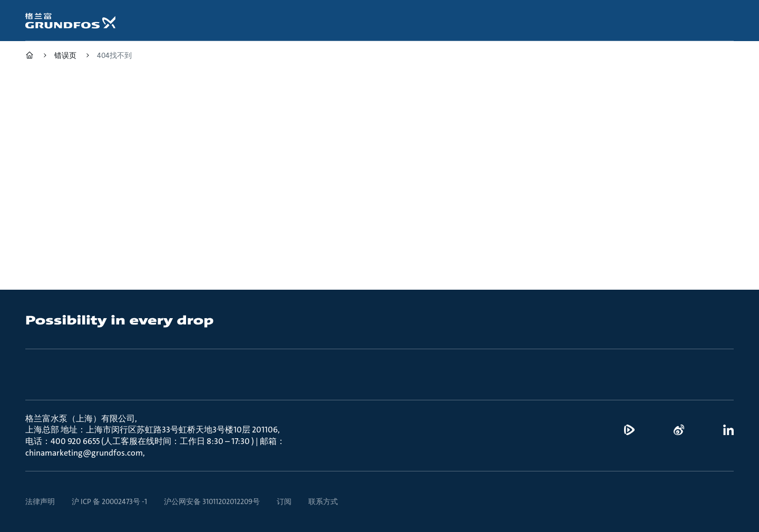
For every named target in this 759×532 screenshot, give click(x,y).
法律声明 (40, 501)
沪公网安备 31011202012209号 (212, 501)
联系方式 (323, 501)
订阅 (284, 501)
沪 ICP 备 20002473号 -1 (109, 501)
